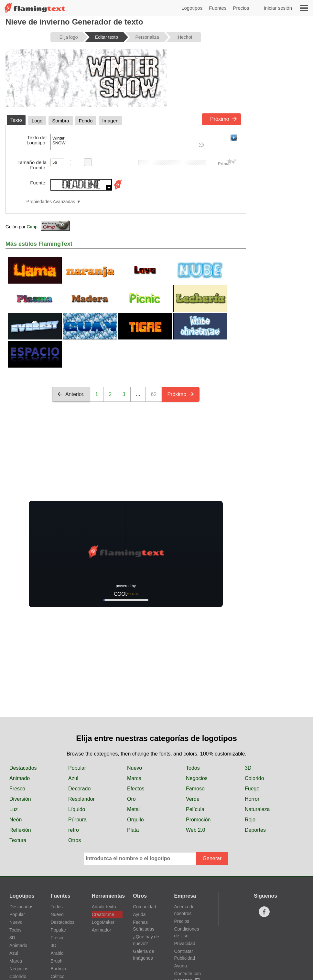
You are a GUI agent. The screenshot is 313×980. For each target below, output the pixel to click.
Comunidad (145, 907)
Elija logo (69, 37)
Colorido (254, 778)
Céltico (57, 976)
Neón (16, 820)
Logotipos (192, 8)
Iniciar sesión (278, 8)
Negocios (197, 778)
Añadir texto (104, 907)
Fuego (252, 789)
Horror (252, 799)
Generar (212, 858)
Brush (56, 961)
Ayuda (139, 914)
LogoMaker (103, 922)
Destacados (23, 768)
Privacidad (185, 944)
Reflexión (20, 830)
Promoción (198, 820)
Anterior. (71, 394)
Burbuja (58, 969)
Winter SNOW (128, 142)
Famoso (195, 789)
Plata (133, 830)
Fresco (17, 789)
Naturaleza (257, 809)
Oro (131, 799)
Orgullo (135, 820)
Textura (18, 840)
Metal (133, 809)
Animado (20, 778)
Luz (14, 809)
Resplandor (81, 799)
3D (248, 768)
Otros (75, 840)
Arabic (57, 953)
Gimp (32, 227)
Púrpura (77, 820)
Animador (102, 930)
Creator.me (103, 914)
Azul (73, 778)
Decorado (79, 789)
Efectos (136, 789)
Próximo (224, 119)
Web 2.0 (195, 830)
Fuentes (218, 8)
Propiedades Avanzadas (51, 202)
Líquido (77, 809)
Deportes (255, 830)
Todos (193, 768)
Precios (241, 8)
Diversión (20, 799)
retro (74, 830)
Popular (77, 768)
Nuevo (135, 768)
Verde (193, 799)
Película (195, 809)
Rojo (250, 820)
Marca (134, 778)
